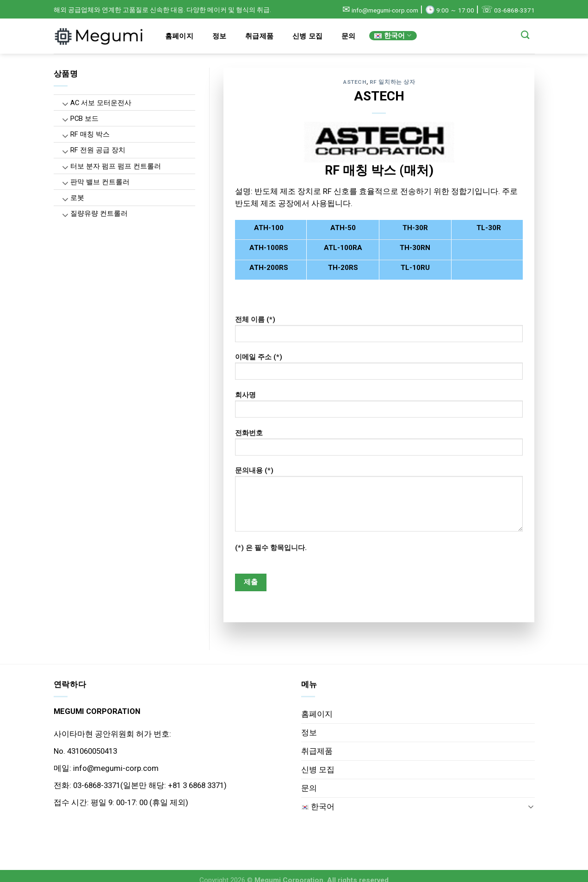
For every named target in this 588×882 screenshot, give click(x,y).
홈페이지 (179, 36)
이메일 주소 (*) (379, 370)
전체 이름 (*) (379, 332)
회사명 (379, 408)
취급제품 (259, 36)
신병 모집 (308, 36)
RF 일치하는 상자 (393, 82)
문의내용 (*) (379, 502)
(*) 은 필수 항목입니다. (271, 548)
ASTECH (355, 82)
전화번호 (379, 446)
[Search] (525, 35)
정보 (220, 36)
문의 (349, 36)
